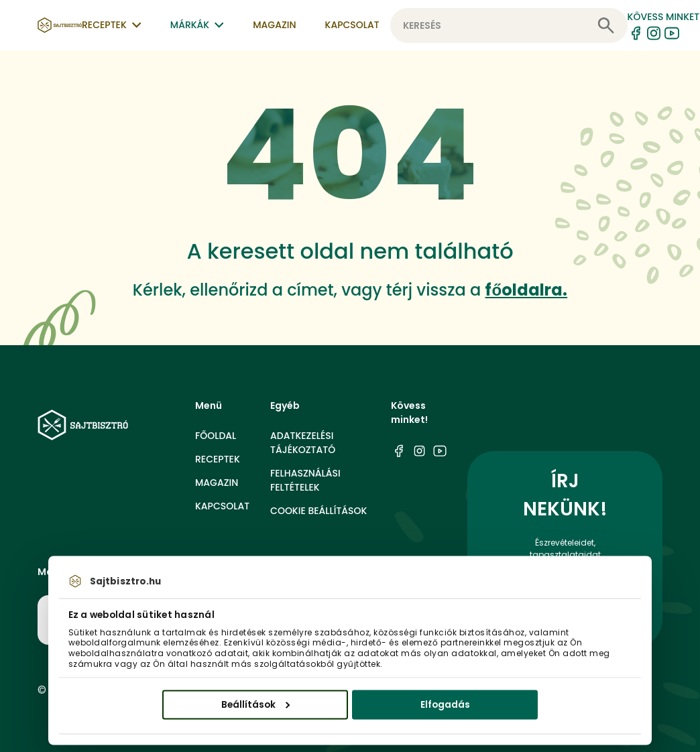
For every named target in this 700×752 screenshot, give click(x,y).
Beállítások (256, 704)
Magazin (274, 25)
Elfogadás (445, 704)
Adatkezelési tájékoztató (303, 443)
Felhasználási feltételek (305, 480)
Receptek (218, 459)
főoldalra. (526, 290)
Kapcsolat (352, 25)
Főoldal (216, 436)
